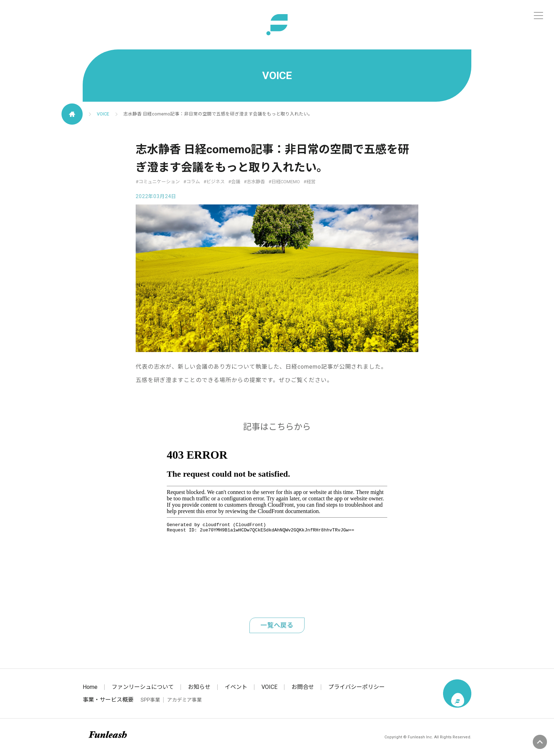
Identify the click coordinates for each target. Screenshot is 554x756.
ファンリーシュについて (143, 687)
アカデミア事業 (184, 700)
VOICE (103, 114)
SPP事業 (150, 700)
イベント (236, 687)
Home (90, 687)
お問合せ (303, 687)
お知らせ (199, 687)
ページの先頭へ (540, 742)
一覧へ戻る (277, 625)
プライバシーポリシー (356, 687)
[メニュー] (538, 16)
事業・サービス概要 (108, 700)
